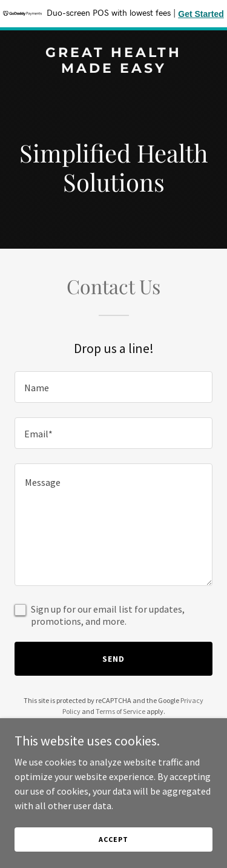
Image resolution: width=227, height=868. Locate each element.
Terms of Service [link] (120, 711)
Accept (113, 839)
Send (113, 659)
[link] (113, 69)
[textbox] (113, 387)
